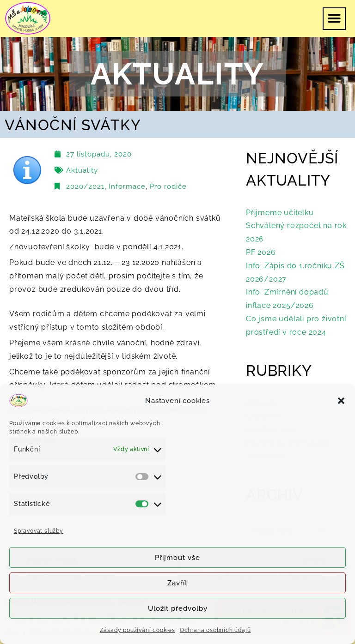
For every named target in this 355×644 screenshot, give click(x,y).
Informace (127, 187)
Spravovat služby (39, 531)
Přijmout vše (177, 558)
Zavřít (177, 583)
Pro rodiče (168, 187)
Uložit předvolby (178, 608)
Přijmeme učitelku (280, 213)
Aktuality (82, 170)
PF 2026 (261, 252)
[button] (341, 401)
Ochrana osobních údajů (215, 630)
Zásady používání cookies (138, 630)
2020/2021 (85, 187)
